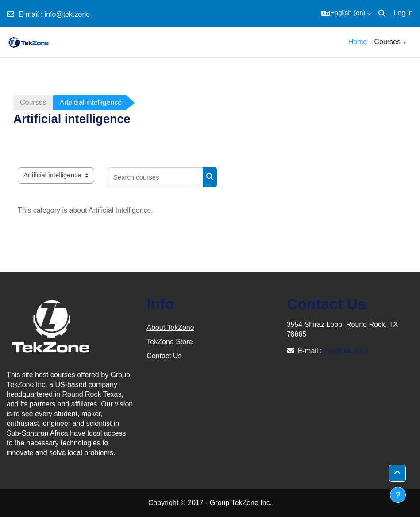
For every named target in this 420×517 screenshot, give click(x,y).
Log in (403, 13)
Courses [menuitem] (387, 42)
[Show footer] (398, 495)
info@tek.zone (67, 14)
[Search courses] (155, 177)
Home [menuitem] (358, 42)
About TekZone (170, 327)
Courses (33, 102)
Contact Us (164, 356)
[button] (346, 13)
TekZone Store (170, 342)
